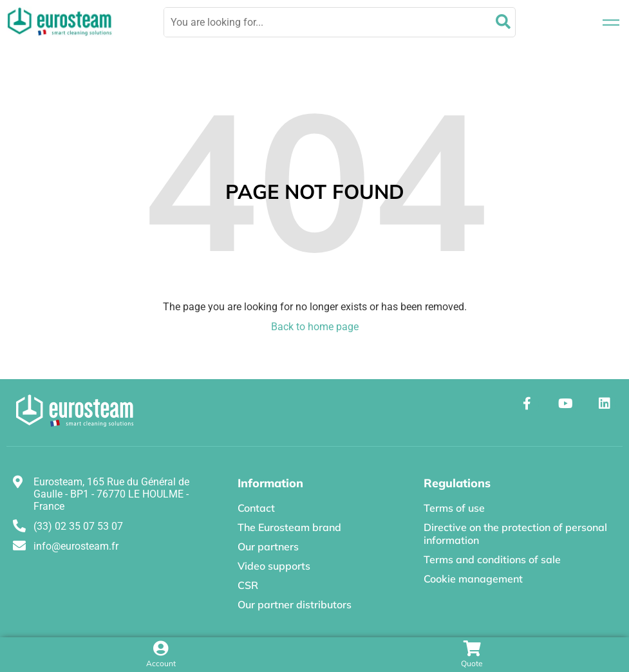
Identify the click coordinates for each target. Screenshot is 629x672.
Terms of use (454, 508)
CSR (248, 585)
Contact (256, 508)
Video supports (274, 566)
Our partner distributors (295, 604)
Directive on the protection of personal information (515, 534)
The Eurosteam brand (289, 527)
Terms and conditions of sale (492, 559)
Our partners (268, 546)
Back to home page (315, 327)
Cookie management (473, 579)
